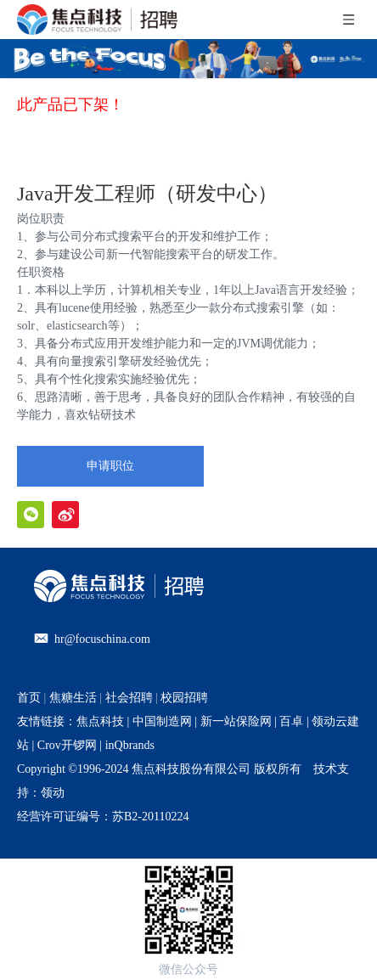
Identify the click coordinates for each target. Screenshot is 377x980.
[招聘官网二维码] (188, 910)
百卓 (291, 721)
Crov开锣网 (67, 745)
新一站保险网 (234, 721)
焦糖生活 (73, 698)
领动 (53, 793)
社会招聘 (129, 698)
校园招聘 (184, 698)
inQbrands (130, 745)
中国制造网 (162, 721)
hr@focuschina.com (102, 639)
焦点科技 (100, 721)
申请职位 (110, 466)
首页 (29, 698)
